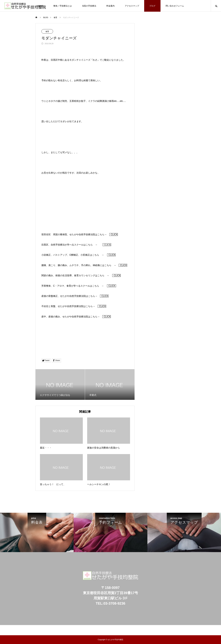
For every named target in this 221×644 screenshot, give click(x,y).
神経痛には (99, 265)
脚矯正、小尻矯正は (82, 255)
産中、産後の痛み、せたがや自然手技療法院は (66, 317)
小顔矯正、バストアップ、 (55, 255)
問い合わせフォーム (175, 6)
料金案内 (110, 6)
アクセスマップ (132, 6)
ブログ (152, 6)
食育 (47, 32)
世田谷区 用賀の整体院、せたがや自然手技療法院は (69, 234)
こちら (101, 234)
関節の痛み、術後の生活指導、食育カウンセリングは (69, 275)
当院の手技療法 (89, 6)
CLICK (114, 234)
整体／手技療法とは (63, 6)
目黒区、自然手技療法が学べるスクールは (64, 245)
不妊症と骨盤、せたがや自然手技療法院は (64, 306)
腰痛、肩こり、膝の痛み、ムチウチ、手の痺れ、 (67, 265)
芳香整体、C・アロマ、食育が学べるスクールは (67, 286)
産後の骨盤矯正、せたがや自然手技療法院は (65, 296)
